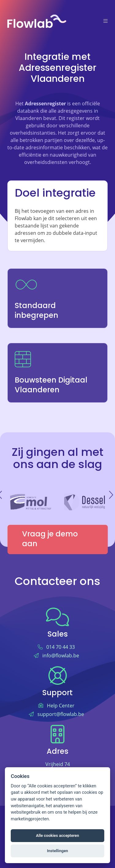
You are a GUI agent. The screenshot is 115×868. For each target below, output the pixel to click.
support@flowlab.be (61, 714)
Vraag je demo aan (50, 539)
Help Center (61, 706)
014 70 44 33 (61, 647)
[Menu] (105, 21)
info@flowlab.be (61, 656)
